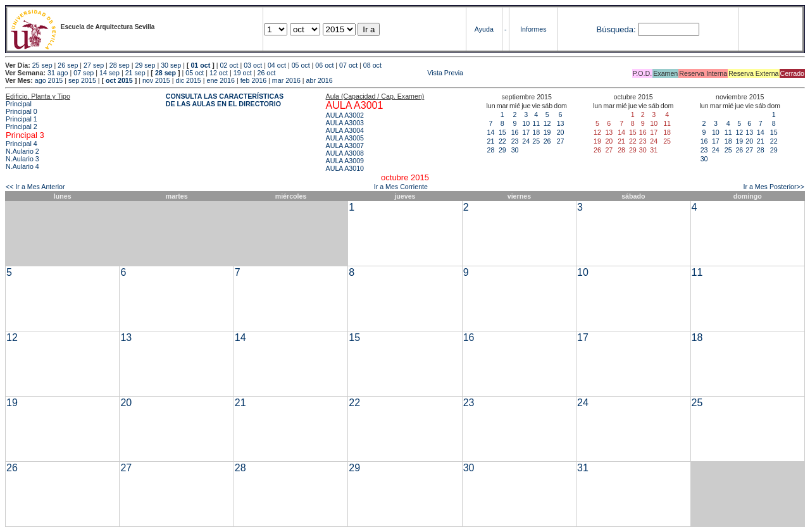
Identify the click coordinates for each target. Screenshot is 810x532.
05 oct (301, 65)
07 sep (84, 73)
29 (502, 150)
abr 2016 (320, 80)
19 (547, 132)
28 (491, 150)
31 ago (58, 73)
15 (502, 132)
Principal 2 (22, 127)
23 (515, 141)
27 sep (94, 65)
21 (491, 141)
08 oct (372, 65)
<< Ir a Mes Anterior (35, 187)
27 (561, 141)
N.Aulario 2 (22, 151)
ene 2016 (220, 80)
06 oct (324, 65)
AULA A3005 (345, 138)
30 (515, 150)
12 (547, 123)
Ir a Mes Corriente (401, 187)
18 (536, 132)
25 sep (42, 65)
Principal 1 (22, 119)
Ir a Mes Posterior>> (774, 187)
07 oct (348, 65)
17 (526, 132)
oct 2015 (119, 80)
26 (547, 141)
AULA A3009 (345, 161)
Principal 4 (22, 144)
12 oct (219, 73)
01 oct (200, 65)
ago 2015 (49, 80)
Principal (19, 104)
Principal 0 (22, 111)
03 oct (253, 65)
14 (491, 132)
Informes (533, 29)
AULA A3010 (345, 168)
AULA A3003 (345, 123)
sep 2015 (82, 80)
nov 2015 (156, 80)
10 (526, 123)
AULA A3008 (345, 153)
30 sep (171, 65)
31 (583, 468)
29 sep (145, 65)
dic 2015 (188, 80)
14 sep (109, 73)
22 (502, 141)
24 (526, 141)
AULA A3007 (345, 145)
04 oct (277, 65)
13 (561, 123)
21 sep (135, 73)
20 (561, 132)
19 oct (243, 73)
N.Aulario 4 (22, 166)
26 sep (68, 65)
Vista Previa (370, 73)
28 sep (120, 65)
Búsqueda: (616, 29)
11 (536, 123)
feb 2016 (253, 80)
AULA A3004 (345, 130)
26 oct (266, 73)
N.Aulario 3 (22, 159)
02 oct (229, 65)
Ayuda (484, 29)
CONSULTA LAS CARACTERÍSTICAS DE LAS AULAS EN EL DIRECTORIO (225, 100)
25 (536, 141)
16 (515, 132)
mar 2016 (286, 80)
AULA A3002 (345, 115)
